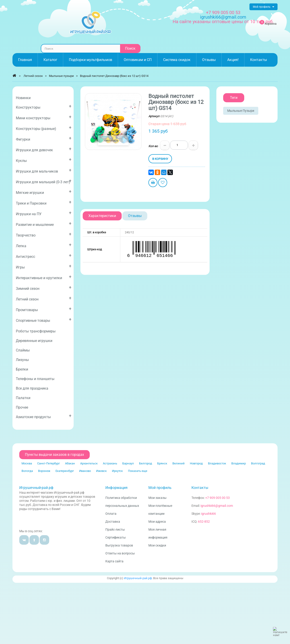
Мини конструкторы (44, 117)
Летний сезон (44, 298)
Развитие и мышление (44, 224)
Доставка (113, 522)
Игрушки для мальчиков (44, 170)
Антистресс (44, 256)
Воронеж (44, 471)
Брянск (162, 463)
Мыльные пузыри (241, 111)
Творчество (44, 234)
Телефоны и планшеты (35, 379)
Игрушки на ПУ (44, 213)
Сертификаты (116, 537)
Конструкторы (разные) (44, 128)
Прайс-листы (115, 529)
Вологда (27, 471)
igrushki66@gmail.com (217, 506)
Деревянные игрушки (34, 341)
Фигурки (44, 138)
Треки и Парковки (44, 202)
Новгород (196, 463)
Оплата (111, 514)
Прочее (22, 407)
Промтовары (44, 309)
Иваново (85, 471)
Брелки (22, 369)
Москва (27, 463)
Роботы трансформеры (36, 331)
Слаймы (23, 350)
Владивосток (217, 463)
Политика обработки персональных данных (122, 502)
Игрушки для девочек (44, 149)
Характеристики (102, 216)
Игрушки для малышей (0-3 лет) (44, 181)
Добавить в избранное (163, 183)
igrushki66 (209, 514)
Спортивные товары (44, 320)
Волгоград (258, 463)
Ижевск (101, 471)
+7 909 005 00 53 (223, 12)
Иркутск (117, 471)
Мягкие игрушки (44, 192)
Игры (44, 266)
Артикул (154, 116)
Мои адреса (157, 522)
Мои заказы (157, 498)
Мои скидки (157, 545)
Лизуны (22, 360)
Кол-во (153, 146)
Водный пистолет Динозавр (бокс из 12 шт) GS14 (114, 76)
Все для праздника (32, 388)
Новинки (23, 98)
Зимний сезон (44, 288)
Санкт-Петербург (48, 463)
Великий (179, 463)
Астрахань (110, 463)
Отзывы (135, 216)
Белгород (146, 463)
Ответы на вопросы (120, 553)
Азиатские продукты (44, 416)
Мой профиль (160, 488)
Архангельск (89, 463)
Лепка (44, 245)
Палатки (23, 398)
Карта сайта (114, 561)
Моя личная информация (158, 533)
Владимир (239, 463)
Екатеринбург (65, 471)
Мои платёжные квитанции (160, 510)
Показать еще (138, 471)
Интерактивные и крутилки (44, 277)
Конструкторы (44, 106)
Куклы (44, 160)
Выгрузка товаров (119, 545)
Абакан (70, 463)
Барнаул (128, 463)
